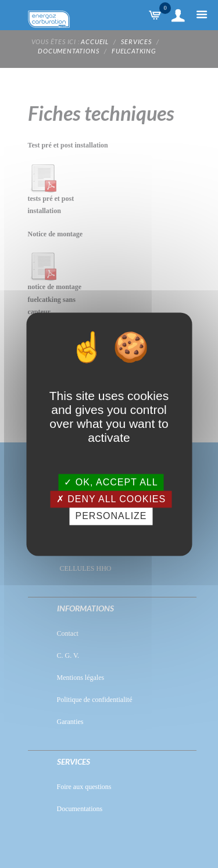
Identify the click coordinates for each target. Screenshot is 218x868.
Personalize (111, 516)
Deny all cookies (111, 500)
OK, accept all (111, 482)
